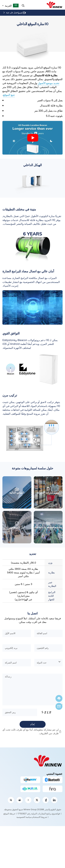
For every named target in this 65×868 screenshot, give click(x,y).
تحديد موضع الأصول (49, 83)
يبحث (23, 6)
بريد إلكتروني (59, 706)
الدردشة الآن (59, 698)
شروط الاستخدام (40, 817)
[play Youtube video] (32, 138)
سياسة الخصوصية (24, 817)
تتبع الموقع (9, 95)
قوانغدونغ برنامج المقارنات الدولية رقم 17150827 (39, 814)
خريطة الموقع (9, 814)
